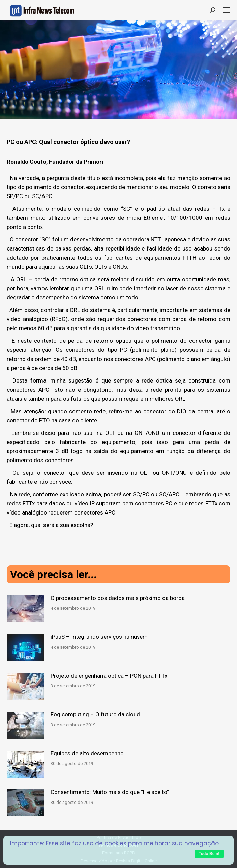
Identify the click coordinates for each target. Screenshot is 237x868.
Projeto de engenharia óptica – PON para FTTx (109, 676)
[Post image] (25, 609)
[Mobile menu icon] (226, 10)
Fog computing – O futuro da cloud (95, 714)
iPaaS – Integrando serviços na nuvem (99, 637)
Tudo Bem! (209, 854)
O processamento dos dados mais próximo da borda (118, 598)
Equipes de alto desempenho (87, 753)
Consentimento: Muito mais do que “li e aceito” (110, 792)
